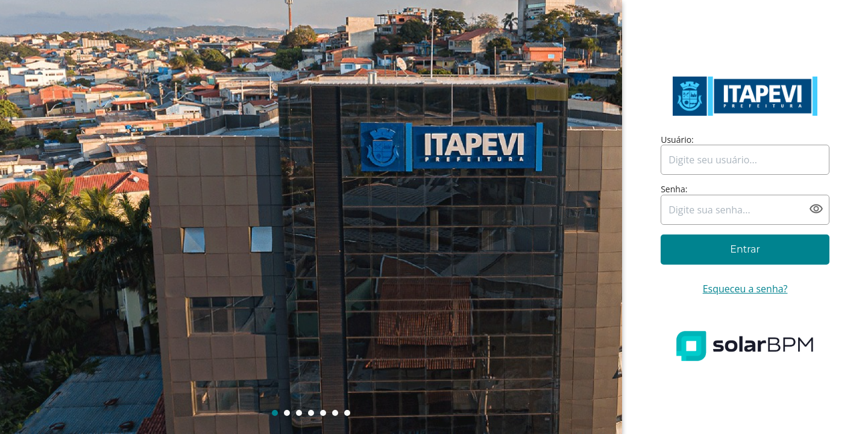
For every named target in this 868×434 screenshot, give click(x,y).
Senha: (674, 190)
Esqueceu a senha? (745, 289)
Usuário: (677, 140)
